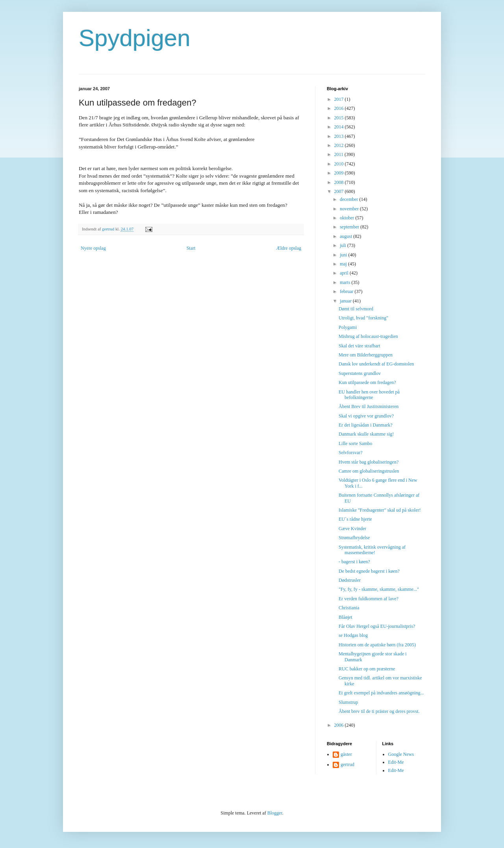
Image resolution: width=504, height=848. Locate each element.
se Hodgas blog (353, 635)
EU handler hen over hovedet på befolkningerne (369, 395)
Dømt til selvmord (356, 309)
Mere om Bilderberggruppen (366, 355)
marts (346, 282)
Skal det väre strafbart (359, 346)
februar (347, 291)
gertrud (347, 764)
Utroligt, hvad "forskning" (363, 318)
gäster (346, 754)
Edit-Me (396, 762)
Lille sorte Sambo (355, 443)
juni (344, 255)
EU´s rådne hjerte (355, 519)
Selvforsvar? (351, 453)
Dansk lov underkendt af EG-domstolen (376, 364)
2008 (340, 182)
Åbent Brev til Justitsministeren (369, 406)
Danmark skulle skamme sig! (366, 434)
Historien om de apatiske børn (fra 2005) (377, 645)
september (350, 227)
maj (344, 264)
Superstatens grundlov (360, 373)
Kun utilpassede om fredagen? (367, 382)
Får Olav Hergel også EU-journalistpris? (377, 626)
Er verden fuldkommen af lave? (369, 599)
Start (191, 248)
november (350, 209)
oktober (348, 218)
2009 (340, 173)
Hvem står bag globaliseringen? (369, 462)
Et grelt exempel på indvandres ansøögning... (381, 693)
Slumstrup (348, 702)
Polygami (348, 327)
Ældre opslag (289, 248)
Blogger (275, 813)
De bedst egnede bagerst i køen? (369, 571)
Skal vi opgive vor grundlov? (366, 416)
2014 (340, 127)
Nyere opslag (93, 248)
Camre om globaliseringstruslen (369, 471)
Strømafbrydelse (354, 538)
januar (346, 301)
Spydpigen (135, 38)
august (346, 236)
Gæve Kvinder (352, 529)
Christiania (349, 608)
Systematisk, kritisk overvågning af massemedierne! (372, 550)
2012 (340, 145)
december (350, 199)
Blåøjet (346, 617)
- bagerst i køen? (354, 562)
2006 (340, 725)
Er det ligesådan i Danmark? (366, 425)
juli (344, 245)
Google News (401, 754)
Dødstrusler (350, 580)
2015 (340, 118)
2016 (340, 108)
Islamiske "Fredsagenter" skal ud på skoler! (380, 510)
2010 (340, 164)
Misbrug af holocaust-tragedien (368, 336)
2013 (340, 136)
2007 (340, 191)
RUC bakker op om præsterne (367, 669)
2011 (340, 154)
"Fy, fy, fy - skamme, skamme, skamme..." (379, 589)
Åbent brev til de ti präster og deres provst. (379, 711)
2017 (340, 99)
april (345, 273)
